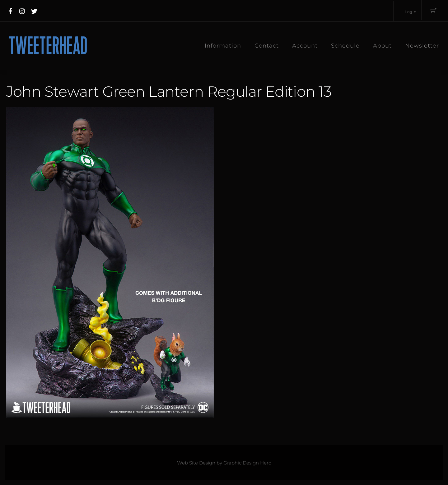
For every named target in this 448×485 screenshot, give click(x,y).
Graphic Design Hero (247, 463)
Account (305, 46)
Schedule (345, 46)
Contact (267, 46)
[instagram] (22, 10)
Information (223, 46)
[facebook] (11, 10)
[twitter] (34, 10)
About (382, 46)
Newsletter (422, 46)
